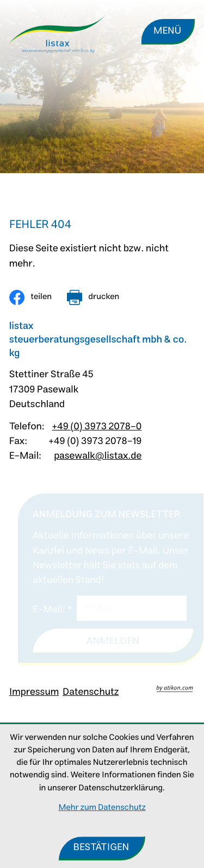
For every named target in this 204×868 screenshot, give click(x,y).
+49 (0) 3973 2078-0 (97, 427)
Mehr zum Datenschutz (102, 808)
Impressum (34, 692)
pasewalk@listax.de (98, 456)
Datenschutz (91, 692)
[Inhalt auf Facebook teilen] (30, 297)
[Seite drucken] (93, 297)
